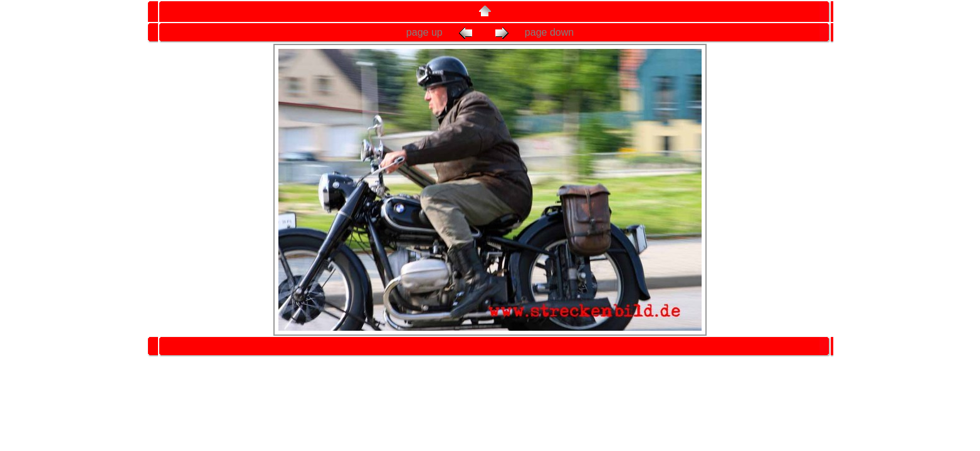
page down (533, 32)
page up (442, 32)
